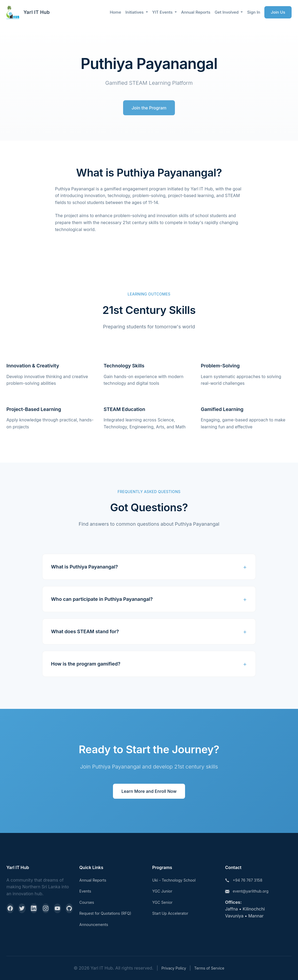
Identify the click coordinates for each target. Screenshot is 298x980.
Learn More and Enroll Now (149, 791)
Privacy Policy (174, 968)
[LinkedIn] (34, 908)
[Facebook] (10, 908)
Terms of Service (209, 968)
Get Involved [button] (227, 12)
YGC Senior (162, 902)
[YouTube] (57, 908)
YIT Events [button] (163, 12)
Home (115, 12)
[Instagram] (46, 908)
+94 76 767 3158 (248, 880)
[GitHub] (69, 908)
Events (85, 891)
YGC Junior (162, 891)
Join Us (278, 12)
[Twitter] (22, 908)
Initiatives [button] (135, 12)
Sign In (254, 12)
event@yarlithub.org (251, 891)
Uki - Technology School (174, 880)
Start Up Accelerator (170, 913)
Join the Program (149, 109)
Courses (87, 902)
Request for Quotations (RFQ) (105, 913)
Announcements (94, 925)
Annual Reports (196, 12)
